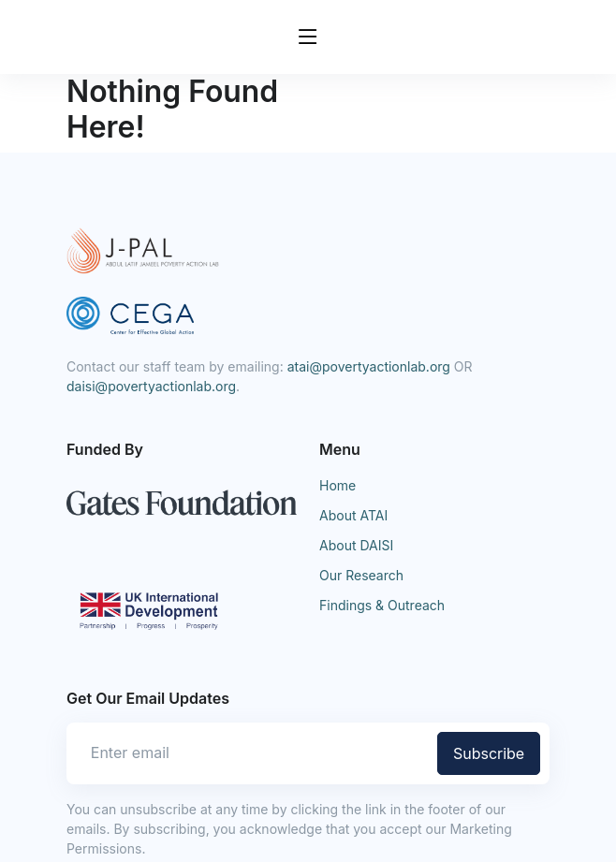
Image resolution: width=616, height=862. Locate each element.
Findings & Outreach (382, 605)
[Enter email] (249, 752)
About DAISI (356, 545)
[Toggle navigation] (308, 37)
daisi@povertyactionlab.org (151, 386)
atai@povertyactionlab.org (369, 366)
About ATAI (353, 515)
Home (337, 485)
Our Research (361, 575)
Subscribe (489, 753)
